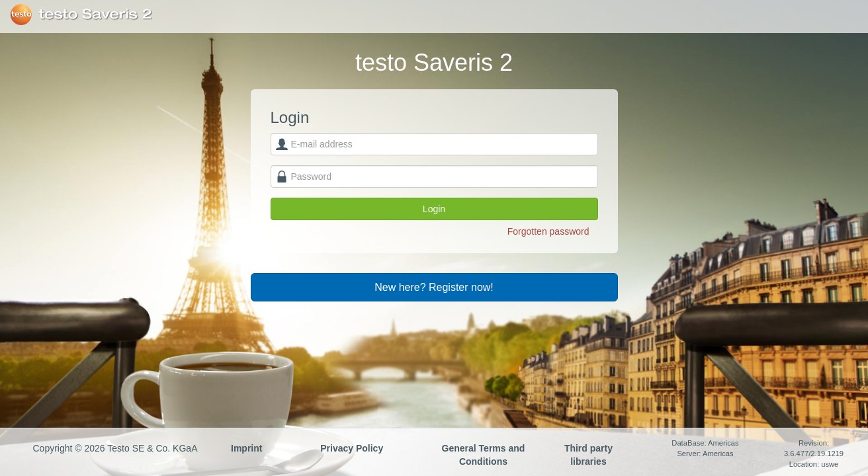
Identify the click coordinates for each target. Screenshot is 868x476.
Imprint (246, 448)
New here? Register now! (434, 287)
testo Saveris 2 (96, 15)
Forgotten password (548, 231)
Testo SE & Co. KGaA (21, 15)
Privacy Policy (352, 448)
